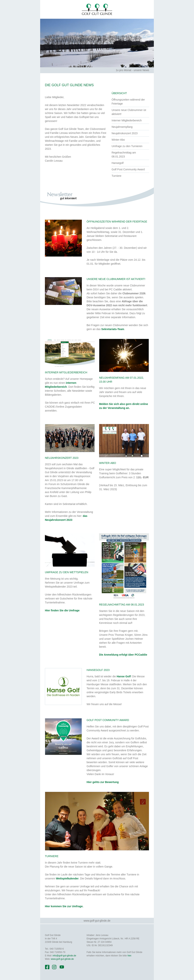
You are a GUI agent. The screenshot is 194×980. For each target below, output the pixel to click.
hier (129, 956)
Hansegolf (118, 163)
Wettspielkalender (67, 878)
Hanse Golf (124, 676)
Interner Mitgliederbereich (127, 120)
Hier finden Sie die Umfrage (62, 610)
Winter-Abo (118, 140)
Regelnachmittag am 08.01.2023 (124, 155)
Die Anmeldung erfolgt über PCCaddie (123, 655)
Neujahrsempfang (122, 127)
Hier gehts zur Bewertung (103, 782)
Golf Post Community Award (128, 169)
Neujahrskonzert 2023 (125, 133)
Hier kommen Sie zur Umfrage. (64, 906)
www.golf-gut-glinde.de (97, 921)
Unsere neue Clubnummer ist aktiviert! (129, 112)
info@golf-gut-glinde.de (64, 956)
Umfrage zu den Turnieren (127, 146)
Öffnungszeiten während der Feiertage (128, 102)
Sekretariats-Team (113, 329)
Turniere (117, 176)
